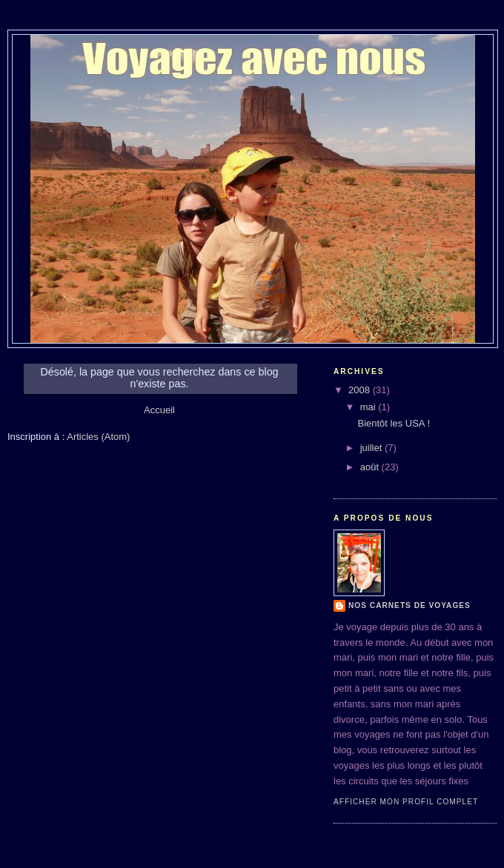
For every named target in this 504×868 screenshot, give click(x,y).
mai (369, 407)
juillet (372, 448)
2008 (361, 390)
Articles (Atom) (98, 437)
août (371, 467)
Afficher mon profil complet (406, 802)
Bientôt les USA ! (394, 423)
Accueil (159, 410)
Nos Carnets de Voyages (409, 605)
